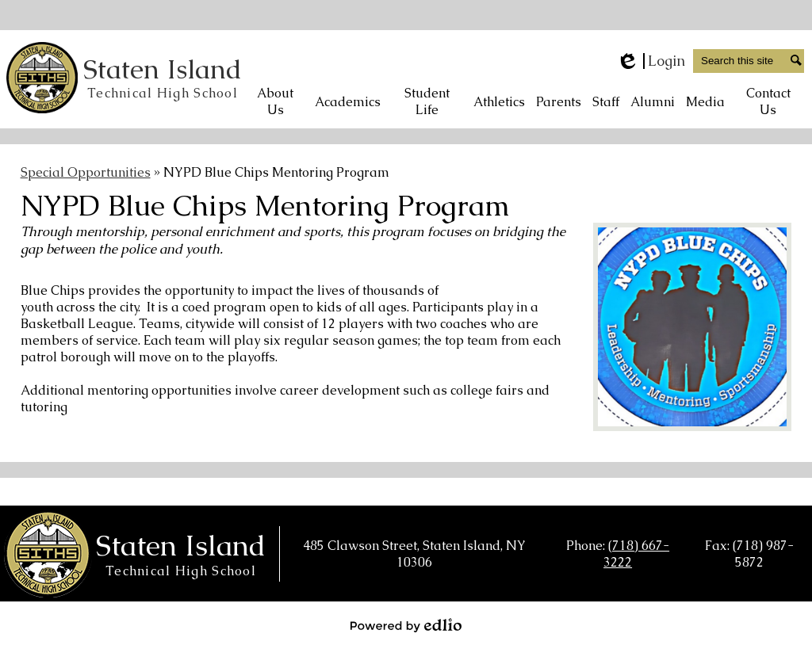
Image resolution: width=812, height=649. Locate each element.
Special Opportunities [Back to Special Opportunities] (86, 172)
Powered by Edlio (406, 625)
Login (651, 61)
